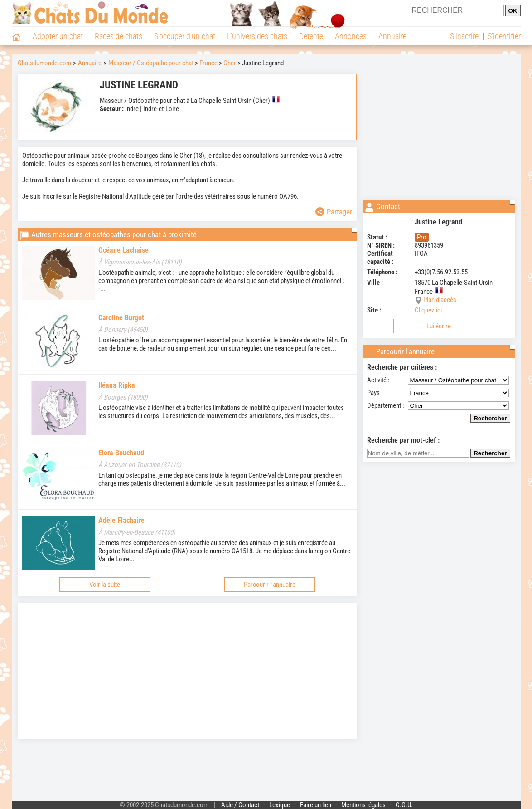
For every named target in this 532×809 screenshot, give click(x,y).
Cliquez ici (428, 310)
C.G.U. (404, 805)
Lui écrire (439, 326)
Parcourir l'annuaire (270, 585)
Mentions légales (363, 805)
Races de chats (118, 36)
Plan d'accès (440, 300)
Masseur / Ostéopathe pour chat (151, 63)
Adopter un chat (58, 36)
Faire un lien (316, 805)
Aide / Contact (240, 805)
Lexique (280, 805)
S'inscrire (464, 36)
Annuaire (392, 36)
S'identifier (504, 36)
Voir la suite (105, 585)
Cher (230, 63)
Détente (311, 36)
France (208, 63)
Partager (334, 212)
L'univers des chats (257, 36)
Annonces (351, 36)
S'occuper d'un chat (185, 36)
